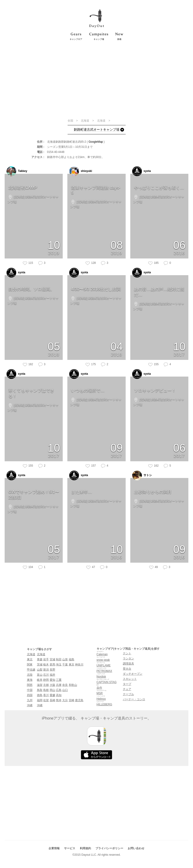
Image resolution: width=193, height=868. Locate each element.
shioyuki (81, 171)
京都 (46, 685)
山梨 (40, 670)
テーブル (128, 694)
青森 (40, 659)
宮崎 (72, 700)
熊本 (59, 700)
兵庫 (59, 685)
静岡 (46, 680)
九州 (30, 700)
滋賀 (40, 685)
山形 (65, 659)
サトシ (142, 475)
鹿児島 (79, 700)
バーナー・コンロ (134, 699)
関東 (30, 665)
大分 (65, 700)
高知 (59, 695)
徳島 (40, 695)
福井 (52, 675)
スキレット (130, 679)
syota (142, 171)
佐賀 (46, 700)
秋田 (59, 659)
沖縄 (30, 705)
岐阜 (40, 680)
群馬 (52, 665)
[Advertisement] (96, 79)
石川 (46, 675)
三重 (59, 680)
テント (127, 653)
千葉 (65, 665)
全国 (71, 121)
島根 (46, 690)
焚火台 (127, 669)
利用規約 (85, 848)
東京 (72, 665)
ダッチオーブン (133, 674)
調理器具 (128, 664)
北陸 (30, 675)
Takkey (17, 171)
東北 (30, 659)
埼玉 (59, 665)
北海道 (85, 121)
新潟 (46, 670)
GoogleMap (96, 142)
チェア (127, 689)
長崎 (52, 700)
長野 (52, 670)
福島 (72, 659)
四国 (30, 695)
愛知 (52, 680)
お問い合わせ (136, 848)
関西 (30, 685)
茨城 (40, 665)
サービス (70, 848)
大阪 (52, 685)
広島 (59, 690)
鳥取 (40, 690)
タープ (127, 684)
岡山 (52, 690)
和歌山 (73, 685)
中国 (30, 690)
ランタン (128, 658)
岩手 (46, 659)
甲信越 (31, 670)
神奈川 (79, 665)
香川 (46, 695)
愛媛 (52, 695)
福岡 (40, 700)
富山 (40, 675)
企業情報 (54, 848)
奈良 (65, 685)
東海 (30, 680)
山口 (65, 690)
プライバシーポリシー (109, 848)
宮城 (52, 659)
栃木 (46, 665)
